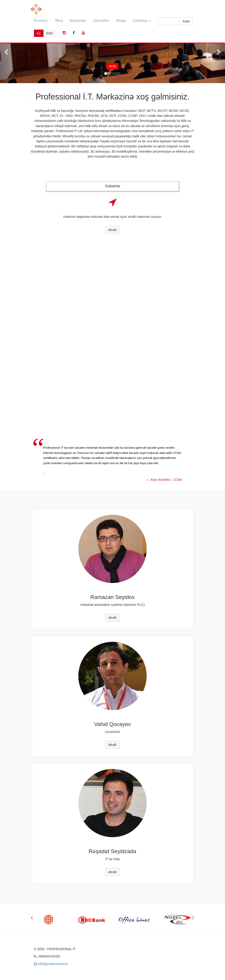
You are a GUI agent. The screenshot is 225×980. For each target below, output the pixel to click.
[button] (6, 51)
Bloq (59, 21)
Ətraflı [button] (112, 66)
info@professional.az (53, 964)
